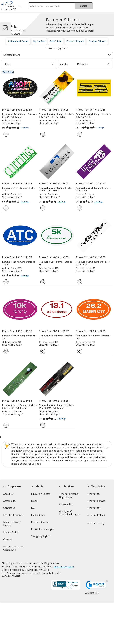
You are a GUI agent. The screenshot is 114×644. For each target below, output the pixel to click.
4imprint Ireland (96, 515)
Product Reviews (40, 522)
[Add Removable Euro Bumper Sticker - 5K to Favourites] (43, 282)
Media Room (38, 515)
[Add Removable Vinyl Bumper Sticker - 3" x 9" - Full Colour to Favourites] (43, 208)
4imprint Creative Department (69, 495)
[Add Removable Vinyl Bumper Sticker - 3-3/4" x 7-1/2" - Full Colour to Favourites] (43, 134)
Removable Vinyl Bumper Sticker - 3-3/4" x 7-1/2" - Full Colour (56, 116)
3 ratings (101, 128)
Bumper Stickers (98, 41)
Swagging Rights (41, 536)
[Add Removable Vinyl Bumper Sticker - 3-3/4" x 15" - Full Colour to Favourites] (6, 425)
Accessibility (10, 501)
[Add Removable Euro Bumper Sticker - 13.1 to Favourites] (43, 351)
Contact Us (9, 508)
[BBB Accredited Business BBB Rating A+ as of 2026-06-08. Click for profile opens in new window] (66, 583)
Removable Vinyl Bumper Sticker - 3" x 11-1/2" (93, 189)
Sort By (64, 64)
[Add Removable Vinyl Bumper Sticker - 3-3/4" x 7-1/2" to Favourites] (80, 134)
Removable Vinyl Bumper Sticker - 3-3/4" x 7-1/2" (93, 116)
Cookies (8, 540)
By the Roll (39, 41)
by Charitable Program (70, 513)
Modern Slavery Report (12, 525)
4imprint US (93, 494)
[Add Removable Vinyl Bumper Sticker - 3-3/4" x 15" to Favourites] (80, 282)
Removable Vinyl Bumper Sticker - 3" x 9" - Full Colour (56, 189)
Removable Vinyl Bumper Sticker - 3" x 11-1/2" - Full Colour (56, 407)
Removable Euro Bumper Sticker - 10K (19, 337)
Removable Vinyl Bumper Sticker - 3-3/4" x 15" (93, 263)
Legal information (64, 564)
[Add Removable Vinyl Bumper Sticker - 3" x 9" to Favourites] (6, 208)
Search (84, 6)
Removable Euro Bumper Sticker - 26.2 (93, 337)
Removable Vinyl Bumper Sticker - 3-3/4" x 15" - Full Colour (20, 407)
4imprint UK (94, 508)
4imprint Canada (96, 501)
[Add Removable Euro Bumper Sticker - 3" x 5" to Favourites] (6, 282)
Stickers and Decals (18, 41)
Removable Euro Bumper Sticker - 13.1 (56, 337)
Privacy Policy (11, 533)
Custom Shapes (75, 41)
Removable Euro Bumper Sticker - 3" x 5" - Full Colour (19, 116)
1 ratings (25, 128)
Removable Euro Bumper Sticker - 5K (56, 263)
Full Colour (56, 41)
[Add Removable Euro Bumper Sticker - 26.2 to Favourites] (80, 351)
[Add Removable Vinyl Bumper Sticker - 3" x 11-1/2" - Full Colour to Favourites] (43, 425)
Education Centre (41, 494)
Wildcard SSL (92, 591)
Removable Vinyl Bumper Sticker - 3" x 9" (20, 189)
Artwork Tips (66, 504)
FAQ (33, 508)
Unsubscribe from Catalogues (14, 549)
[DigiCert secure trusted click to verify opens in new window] (97, 583)
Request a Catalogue (42, 529)
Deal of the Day (95, 523)
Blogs (34, 501)
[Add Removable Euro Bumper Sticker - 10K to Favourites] (6, 351)
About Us (8, 494)
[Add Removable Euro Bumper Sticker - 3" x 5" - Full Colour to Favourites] (6, 134)
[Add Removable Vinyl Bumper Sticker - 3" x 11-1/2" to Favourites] (80, 208)
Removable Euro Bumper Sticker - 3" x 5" (19, 263)
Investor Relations (14, 516)
